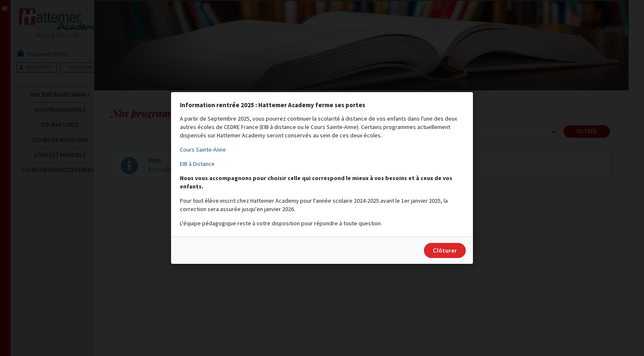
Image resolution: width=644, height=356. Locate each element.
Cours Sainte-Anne (203, 150)
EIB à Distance (197, 164)
